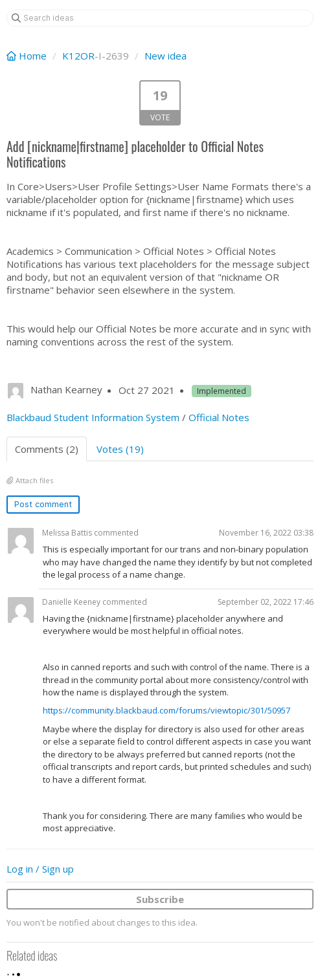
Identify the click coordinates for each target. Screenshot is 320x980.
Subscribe (160, 899)
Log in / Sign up (40, 869)
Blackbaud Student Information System (93, 417)
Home (28, 56)
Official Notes (219, 417)
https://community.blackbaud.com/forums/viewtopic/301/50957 (166, 710)
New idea (166, 56)
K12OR (78, 56)
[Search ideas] (160, 18)
